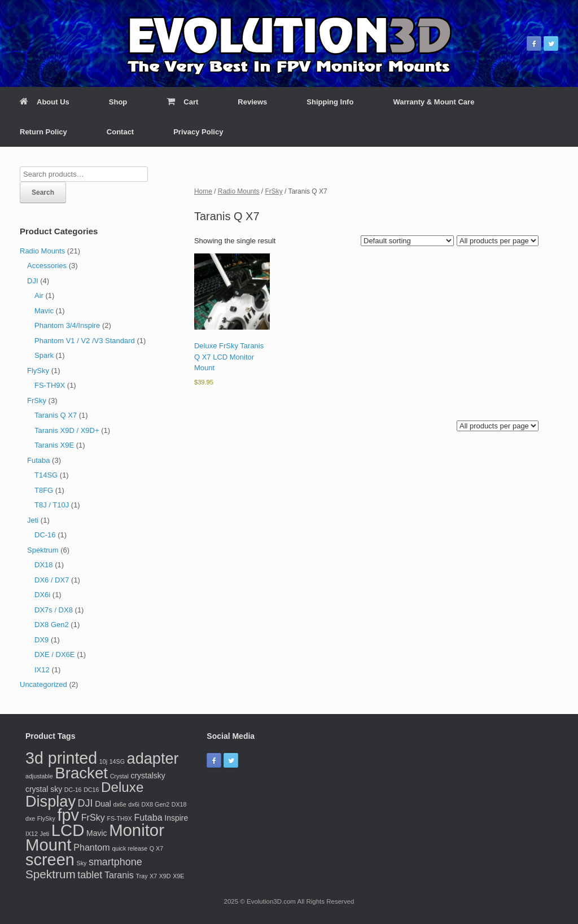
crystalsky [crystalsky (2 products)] (148, 776)
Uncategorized (43, 684)
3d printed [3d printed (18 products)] (61, 758)
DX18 (44, 565)
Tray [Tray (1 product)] (142, 876)
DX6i (42, 595)
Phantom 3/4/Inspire (67, 325)
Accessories (47, 266)
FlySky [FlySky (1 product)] (46, 818)
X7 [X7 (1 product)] (153, 876)
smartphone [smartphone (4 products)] (115, 862)
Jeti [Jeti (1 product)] (45, 834)
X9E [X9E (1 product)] (178, 876)
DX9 (41, 640)
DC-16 (45, 535)
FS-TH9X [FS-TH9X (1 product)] (119, 818)
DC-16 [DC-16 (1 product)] (73, 790)
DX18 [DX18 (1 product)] (179, 804)
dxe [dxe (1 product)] (30, 818)
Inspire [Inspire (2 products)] (176, 818)
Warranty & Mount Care (433, 102)
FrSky (274, 191)
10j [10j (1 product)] (103, 761)
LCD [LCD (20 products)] (68, 830)
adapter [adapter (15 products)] (153, 758)
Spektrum (43, 550)
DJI (33, 281)
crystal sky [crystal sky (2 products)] (44, 789)
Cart (182, 102)
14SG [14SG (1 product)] (117, 761)
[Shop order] (407, 241)
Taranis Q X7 (56, 415)
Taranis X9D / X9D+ (67, 430)
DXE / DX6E (55, 654)
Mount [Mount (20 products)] (49, 845)
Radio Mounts (239, 191)
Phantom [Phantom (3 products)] (92, 847)
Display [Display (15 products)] (51, 801)
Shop (118, 102)
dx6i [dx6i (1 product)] (134, 804)
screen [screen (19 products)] (50, 860)
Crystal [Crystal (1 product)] (119, 776)
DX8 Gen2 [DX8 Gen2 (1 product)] (155, 804)
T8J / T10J (52, 505)
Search (43, 192)
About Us (45, 102)
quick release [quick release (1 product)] (130, 848)
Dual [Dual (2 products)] (103, 804)
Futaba (38, 460)
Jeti (33, 520)
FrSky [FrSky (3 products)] (93, 817)
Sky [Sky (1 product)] (82, 863)
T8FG (44, 490)
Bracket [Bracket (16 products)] (81, 773)
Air (39, 295)
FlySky (38, 371)
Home (203, 191)
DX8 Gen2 (52, 625)
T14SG (46, 475)
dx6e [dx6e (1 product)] (119, 804)
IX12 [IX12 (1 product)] (32, 834)
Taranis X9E (54, 445)
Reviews (252, 102)
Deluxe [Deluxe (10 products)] (122, 787)
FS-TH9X (50, 385)
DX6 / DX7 (52, 580)
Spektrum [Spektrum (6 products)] (51, 874)
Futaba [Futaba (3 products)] (148, 817)
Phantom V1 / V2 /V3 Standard (85, 341)
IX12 (42, 670)
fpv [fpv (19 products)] (68, 815)
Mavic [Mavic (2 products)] (97, 833)
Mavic (44, 311)
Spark (44, 355)
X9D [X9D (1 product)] (165, 876)
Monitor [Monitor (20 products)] (137, 830)
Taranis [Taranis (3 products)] (119, 875)
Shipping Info (330, 102)
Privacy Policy (198, 132)
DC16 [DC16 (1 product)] (91, 790)
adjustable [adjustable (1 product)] (39, 776)
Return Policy (43, 132)
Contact (120, 132)
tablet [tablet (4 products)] (90, 875)
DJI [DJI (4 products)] (86, 803)
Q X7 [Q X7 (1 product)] (156, 848)
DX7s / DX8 (54, 610)
